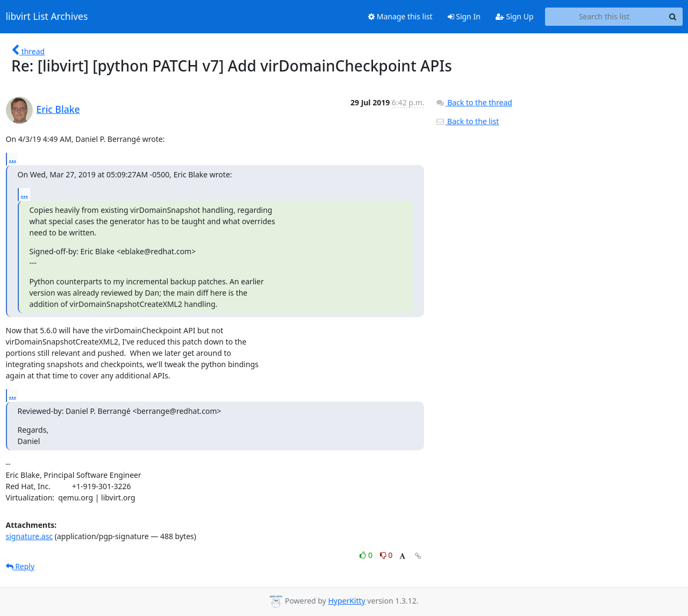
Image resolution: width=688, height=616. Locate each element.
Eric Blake (58, 109)
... (13, 159)
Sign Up (515, 16)
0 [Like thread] (367, 555)
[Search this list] (604, 17)
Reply (20, 566)
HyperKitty (346, 601)
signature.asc (30, 536)
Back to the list (467, 121)
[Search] (673, 17)
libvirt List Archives (47, 17)
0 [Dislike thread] (386, 555)
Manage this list (400, 16)
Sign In (464, 16)
